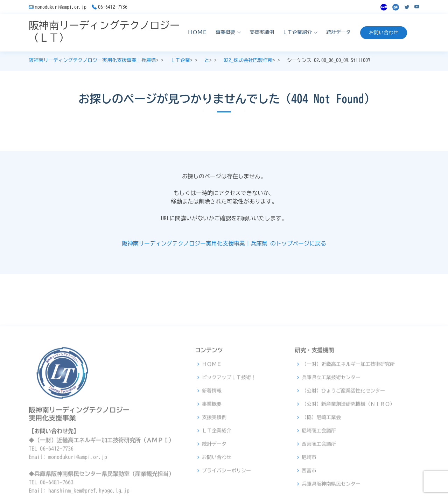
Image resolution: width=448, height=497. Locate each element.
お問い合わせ (384, 33)
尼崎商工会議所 (319, 480)
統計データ (338, 32)
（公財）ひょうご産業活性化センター (343, 440)
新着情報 (212, 440)
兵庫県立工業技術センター (331, 427)
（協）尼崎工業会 (321, 467)
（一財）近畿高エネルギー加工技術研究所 (348, 413)
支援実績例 (262, 32)
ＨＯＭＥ (197, 32)
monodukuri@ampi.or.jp (61, 7)
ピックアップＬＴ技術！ (229, 427)
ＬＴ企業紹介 (217, 480)
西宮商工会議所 (319, 493)
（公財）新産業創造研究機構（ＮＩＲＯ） (348, 453)
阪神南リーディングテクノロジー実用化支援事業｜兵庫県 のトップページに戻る (224, 243)
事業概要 (212, 453)
